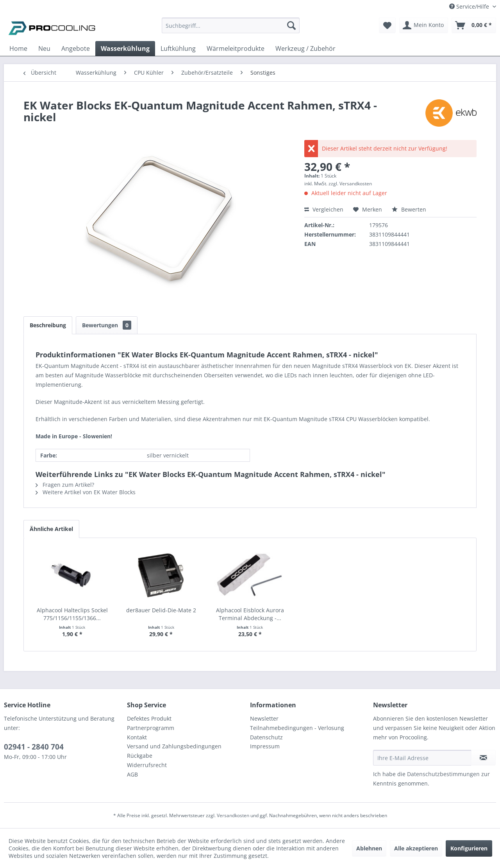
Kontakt (137, 737)
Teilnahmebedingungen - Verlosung (297, 728)
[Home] (18, 48)
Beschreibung (48, 325)
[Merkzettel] (387, 25)
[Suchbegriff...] (231, 25)
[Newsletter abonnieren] (483, 758)
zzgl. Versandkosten (350, 184)
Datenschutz (266, 737)
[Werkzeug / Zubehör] (305, 48)
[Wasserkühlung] (125, 48)
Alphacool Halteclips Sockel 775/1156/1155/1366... (72, 614)
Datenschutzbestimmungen (443, 774)
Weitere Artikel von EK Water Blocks (86, 492)
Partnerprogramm (151, 728)
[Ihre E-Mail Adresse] (422, 758)
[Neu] (44, 48)
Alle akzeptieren (416, 848)
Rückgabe (140, 756)
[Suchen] (291, 25)
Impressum (265, 746)
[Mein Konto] (424, 25)
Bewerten (409, 209)
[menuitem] (231, 29)
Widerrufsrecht (147, 765)
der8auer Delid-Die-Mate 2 (161, 610)
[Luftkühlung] (178, 48)
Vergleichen (324, 209)
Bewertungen (107, 325)
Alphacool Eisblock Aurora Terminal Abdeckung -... (250, 614)
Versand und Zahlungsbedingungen (174, 746)
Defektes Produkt (149, 718)
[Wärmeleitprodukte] (236, 48)
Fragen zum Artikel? (65, 485)
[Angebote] (76, 48)
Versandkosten (233, 815)
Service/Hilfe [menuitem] (470, 6)
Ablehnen (369, 848)
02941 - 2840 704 (34, 747)
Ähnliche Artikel (51, 529)
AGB (132, 774)
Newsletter (264, 718)
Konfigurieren (469, 848)
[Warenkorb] (474, 25)
